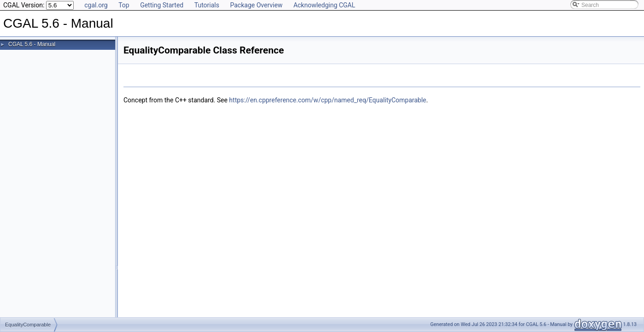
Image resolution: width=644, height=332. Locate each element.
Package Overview (256, 5)
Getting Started (162, 5)
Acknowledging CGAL (324, 5)
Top (124, 5)
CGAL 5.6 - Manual (32, 44)
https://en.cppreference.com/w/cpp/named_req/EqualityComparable (328, 100)
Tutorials (207, 5)
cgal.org (96, 5)
